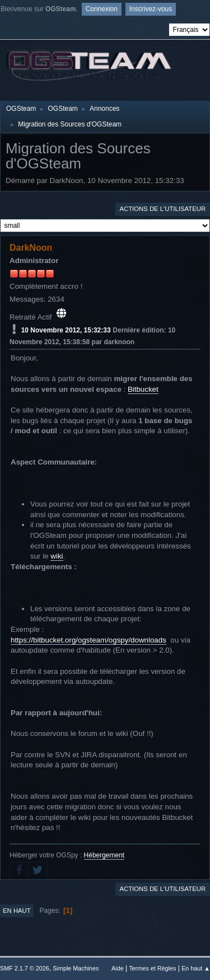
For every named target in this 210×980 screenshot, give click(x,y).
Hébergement (104, 855)
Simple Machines (76, 968)
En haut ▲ (196, 968)
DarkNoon (31, 248)
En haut (17, 911)
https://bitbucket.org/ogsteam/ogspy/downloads (88, 640)
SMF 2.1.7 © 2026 (25, 968)
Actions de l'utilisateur (162, 209)
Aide (118, 968)
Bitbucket (143, 389)
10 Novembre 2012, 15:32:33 (66, 330)
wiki (57, 556)
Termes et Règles (152, 968)
